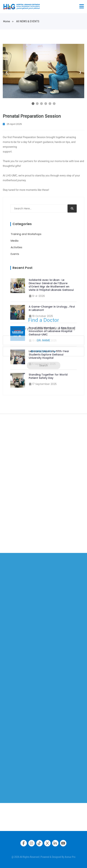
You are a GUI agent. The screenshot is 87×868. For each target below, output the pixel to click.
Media (15, 241)
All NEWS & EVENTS (28, 21)
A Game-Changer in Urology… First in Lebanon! (52, 308)
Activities (16, 247)
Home (8, 21)
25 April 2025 (12, 124)
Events (15, 254)
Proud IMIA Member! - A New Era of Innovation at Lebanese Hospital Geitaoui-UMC (52, 331)
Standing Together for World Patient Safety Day (48, 376)
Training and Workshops (26, 234)
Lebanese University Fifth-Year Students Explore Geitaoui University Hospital (49, 355)
